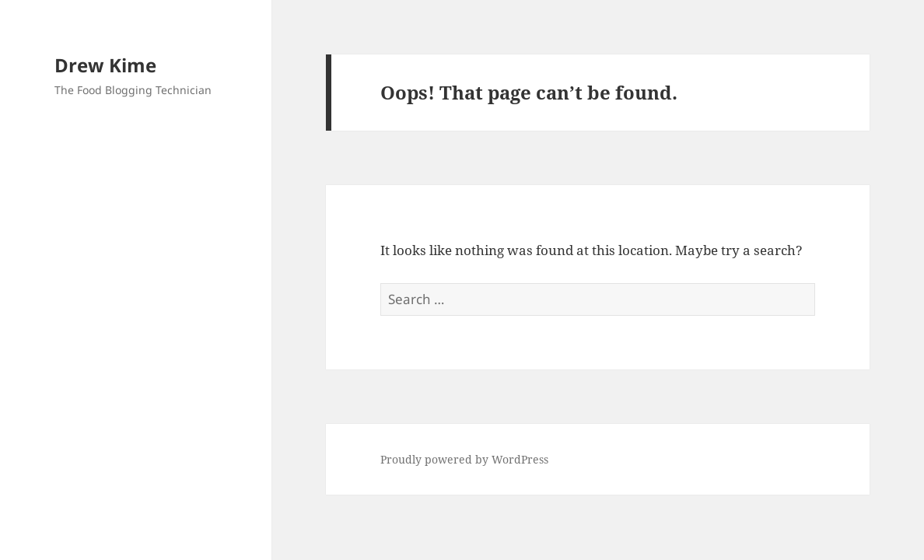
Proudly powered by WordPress (464, 459)
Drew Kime (105, 65)
